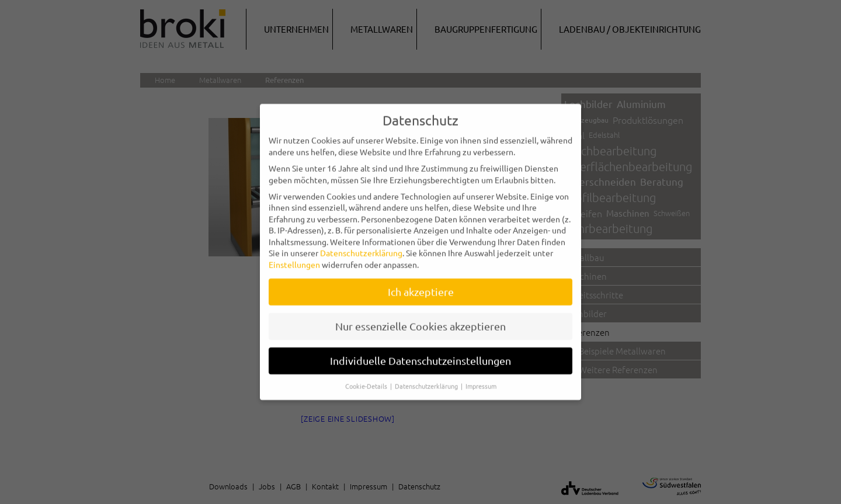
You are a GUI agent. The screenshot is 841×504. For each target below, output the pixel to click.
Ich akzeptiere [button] (421, 285)
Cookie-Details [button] (367, 378)
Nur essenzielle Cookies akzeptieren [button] (420, 319)
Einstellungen (294, 258)
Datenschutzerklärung (361, 246)
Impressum (481, 378)
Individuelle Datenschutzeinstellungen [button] (420, 353)
